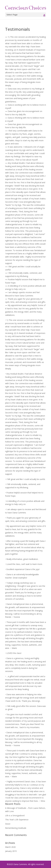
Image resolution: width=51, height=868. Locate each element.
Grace (8, 824)
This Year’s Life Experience (17, 820)
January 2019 (11, 851)
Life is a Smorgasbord (15, 815)
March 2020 (10, 847)
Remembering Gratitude (16, 828)
